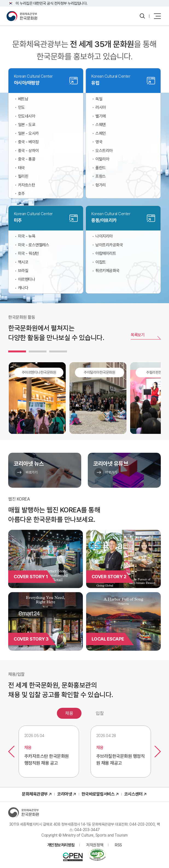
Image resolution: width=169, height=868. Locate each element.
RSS (118, 845)
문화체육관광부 (35, 794)
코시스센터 (133, 794)
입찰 (100, 713)
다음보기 (158, 752)
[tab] (17, 351)
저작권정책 (95, 845)
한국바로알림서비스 (98, 794)
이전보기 (11, 752)
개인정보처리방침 (61, 845)
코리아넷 (65, 794)
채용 (69, 713)
